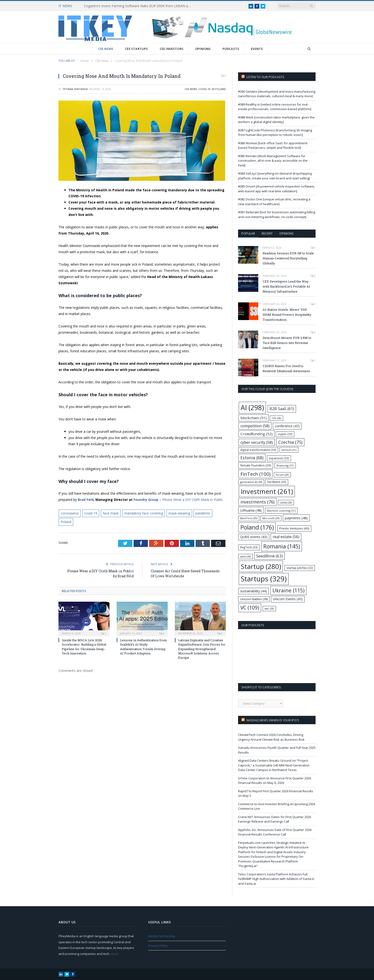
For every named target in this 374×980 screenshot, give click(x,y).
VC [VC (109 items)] (250, 608)
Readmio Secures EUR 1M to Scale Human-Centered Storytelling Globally (288, 258)
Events (257, 49)
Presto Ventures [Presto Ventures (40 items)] (294, 528)
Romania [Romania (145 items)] (282, 546)
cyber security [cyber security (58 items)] (257, 442)
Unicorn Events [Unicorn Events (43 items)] (288, 599)
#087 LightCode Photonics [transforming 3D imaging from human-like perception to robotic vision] (275, 133)
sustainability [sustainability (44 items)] (254, 591)
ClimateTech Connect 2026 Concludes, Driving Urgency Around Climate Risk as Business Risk (271, 737)
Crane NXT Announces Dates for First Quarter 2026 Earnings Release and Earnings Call (275, 819)
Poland (66, 522)
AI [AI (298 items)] (252, 407)
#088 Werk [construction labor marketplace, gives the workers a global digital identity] (276, 120)
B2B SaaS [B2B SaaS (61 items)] (282, 409)
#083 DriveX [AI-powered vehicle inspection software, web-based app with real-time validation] (276, 189)
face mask (111, 513)
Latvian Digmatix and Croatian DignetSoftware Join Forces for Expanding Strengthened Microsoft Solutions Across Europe (202, 649)
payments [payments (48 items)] (296, 518)
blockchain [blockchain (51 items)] (254, 418)
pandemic (203, 513)
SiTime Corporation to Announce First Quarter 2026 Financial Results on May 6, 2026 (275, 781)
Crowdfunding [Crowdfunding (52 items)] (257, 434)
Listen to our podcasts (265, 77)
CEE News (106, 49)
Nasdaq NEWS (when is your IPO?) (273, 720)
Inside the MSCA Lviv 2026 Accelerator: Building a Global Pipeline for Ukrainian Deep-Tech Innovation (84, 647)
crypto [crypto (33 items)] (285, 434)
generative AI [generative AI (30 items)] (251, 482)
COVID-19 (204, 89)
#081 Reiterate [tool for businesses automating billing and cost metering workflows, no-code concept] (277, 214)
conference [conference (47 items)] (287, 426)
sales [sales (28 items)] (246, 557)
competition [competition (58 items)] (255, 426)
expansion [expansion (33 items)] (279, 458)
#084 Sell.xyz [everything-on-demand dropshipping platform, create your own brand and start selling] (275, 176)
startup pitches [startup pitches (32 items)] (300, 568)
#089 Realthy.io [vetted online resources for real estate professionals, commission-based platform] (275, 107)
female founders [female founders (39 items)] (256, 465)
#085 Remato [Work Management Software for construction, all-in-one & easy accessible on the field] (273, 161)
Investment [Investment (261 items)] (267, 491)
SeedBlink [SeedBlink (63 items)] (270, 556)
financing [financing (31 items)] (285, 465)
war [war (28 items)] (269, 609)
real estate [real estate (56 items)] (286, 537)
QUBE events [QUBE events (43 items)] (254, 537)
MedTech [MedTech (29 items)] (249, 518)
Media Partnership (162, 936)
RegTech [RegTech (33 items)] (249, 547)
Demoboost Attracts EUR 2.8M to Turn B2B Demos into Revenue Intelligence (287, 343)
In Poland (219, 89)
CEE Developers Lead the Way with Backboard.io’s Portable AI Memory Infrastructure (286, 286)
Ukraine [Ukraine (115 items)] (288, 590)
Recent (267, 233)
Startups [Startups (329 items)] (264, 579)
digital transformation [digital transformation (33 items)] (258, 450)
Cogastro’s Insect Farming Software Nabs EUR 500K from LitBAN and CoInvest (139, 6)
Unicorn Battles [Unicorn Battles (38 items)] (254, 599)
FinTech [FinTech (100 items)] (255, 474)
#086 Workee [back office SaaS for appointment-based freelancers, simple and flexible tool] (273, 145)
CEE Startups (136, 49)
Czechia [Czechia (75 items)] (290, 442)
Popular (248, 233)
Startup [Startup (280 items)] (261, 566)
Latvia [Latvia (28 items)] (286, 503)
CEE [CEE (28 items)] (276, 418)
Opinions (203, 49)
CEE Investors (172, 49)
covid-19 (91, 513)
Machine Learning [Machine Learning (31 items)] (281, 511)
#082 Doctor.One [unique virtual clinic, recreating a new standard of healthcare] (274, 202)
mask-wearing (179, 513)
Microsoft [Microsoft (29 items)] (271, 518)
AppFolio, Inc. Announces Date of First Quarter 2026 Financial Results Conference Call (275, 832)
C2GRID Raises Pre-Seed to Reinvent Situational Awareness (286, 368)
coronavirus (70, 513)
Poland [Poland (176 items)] (257, 527)
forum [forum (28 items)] (282, 475)
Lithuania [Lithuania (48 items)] (251, 510)
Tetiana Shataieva (75, 89)
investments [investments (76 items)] (257, 502)
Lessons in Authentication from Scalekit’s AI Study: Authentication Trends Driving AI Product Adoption (143, 647)
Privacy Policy (158, 946)
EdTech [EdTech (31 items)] (289, 450)
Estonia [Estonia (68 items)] (252, 458)
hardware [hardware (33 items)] (277, 482)
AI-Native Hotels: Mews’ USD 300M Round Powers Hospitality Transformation (287, 315)
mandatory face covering (144, 513)
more (114, 954)
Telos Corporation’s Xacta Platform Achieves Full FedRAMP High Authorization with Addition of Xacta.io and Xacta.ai (276, 879)
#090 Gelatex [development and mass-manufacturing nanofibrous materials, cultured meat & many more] (277, 94)
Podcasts (231, 49)
